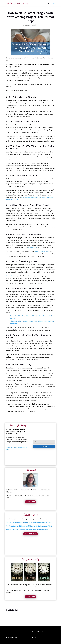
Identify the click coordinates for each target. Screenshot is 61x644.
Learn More (30, 502)
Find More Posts (30, 534)
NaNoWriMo (33, 247)
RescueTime (10, 276)
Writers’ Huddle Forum (42, 251)
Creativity (35, 25)
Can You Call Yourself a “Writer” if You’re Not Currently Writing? (29, 522)
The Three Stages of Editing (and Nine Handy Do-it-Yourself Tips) (29, 526)
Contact (35, 637)
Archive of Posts (11, 637)
